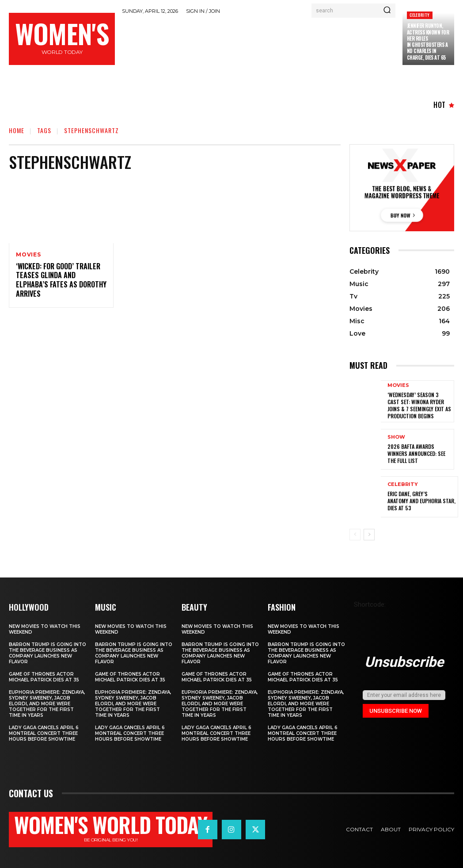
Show (396, 437)
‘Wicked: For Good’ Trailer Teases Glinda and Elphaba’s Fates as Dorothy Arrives (61, 280)
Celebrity (420, 15)
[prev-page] (355, 534)
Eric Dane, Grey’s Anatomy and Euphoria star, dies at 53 (421, 500)
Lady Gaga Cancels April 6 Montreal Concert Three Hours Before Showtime (44, 733)
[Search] (387, 11)
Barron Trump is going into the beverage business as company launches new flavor (47, 653)
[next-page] (369, 534)
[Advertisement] (283, 42)
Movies (28, 255)
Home (17, 130)
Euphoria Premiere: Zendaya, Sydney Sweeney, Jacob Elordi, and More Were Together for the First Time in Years (47, 703)
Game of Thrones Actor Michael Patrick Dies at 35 (44, 677)
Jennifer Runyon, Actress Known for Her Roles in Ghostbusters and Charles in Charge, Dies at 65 (428, 41)
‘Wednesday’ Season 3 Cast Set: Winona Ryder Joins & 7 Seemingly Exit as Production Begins (419, 405)
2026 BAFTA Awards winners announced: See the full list (416, 453)
